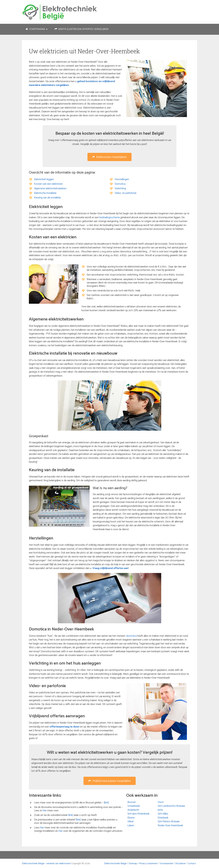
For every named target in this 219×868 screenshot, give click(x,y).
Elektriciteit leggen (44, 179)
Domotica (120, 184)
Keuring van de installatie (47, 198)
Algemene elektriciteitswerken (50, 189)
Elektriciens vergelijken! (109, 157)
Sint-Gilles (163, 814)
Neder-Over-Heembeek (170, 825)
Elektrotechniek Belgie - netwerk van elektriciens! (46, 864)
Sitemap (133, 864)
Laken (131, 825)
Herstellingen (122, 179)
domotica (131, 636)
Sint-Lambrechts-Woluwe (171, 806)
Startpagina (35, 29)
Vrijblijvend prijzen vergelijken (110, 781)
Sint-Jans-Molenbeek (138, 814)
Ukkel (130, 822)
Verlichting (120, 189)
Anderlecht (133, 810)
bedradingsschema (109, 217)
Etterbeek (163, 818)
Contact (192, 864)
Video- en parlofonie (126, 193)
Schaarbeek (134, 806)
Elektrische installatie (45, 193)
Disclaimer (180, 864)
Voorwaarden (166, 864)
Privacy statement (148, 864)
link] (107, 803)
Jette (160, 810)
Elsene (131, 818)
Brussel (131, 802)
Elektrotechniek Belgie (115, 864)
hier (45, 811)
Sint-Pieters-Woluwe (169, 822)
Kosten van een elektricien (48, 184)
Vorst (161, 802)
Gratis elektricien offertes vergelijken (82, 29)
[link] (71, 815)
